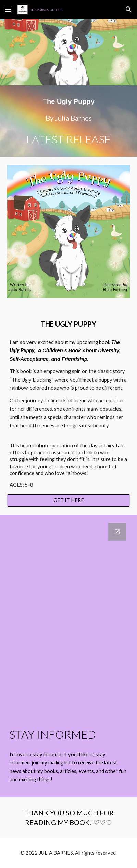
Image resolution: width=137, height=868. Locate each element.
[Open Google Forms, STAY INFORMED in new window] (117, 532)
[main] (69, 121)
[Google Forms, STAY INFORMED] (69, 615)
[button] (8, 9)
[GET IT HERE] (69, 500)
